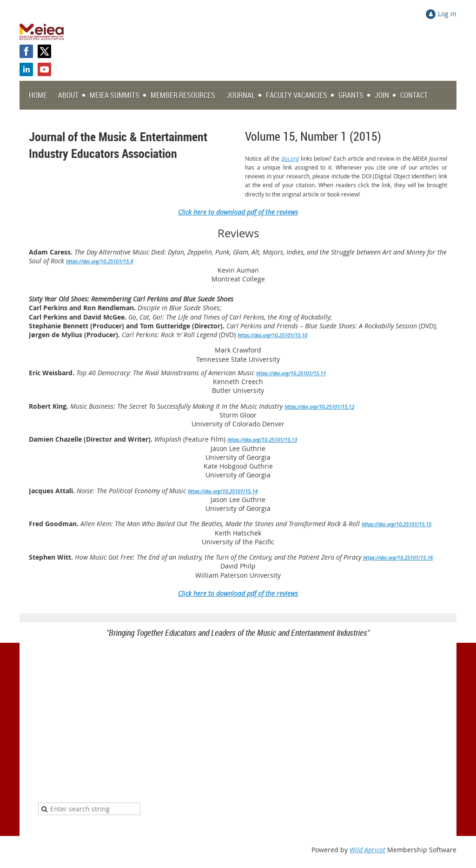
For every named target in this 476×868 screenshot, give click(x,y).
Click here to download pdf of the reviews (238, 593)
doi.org (290, 158)
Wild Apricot (367, 850)
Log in (447, 14)
